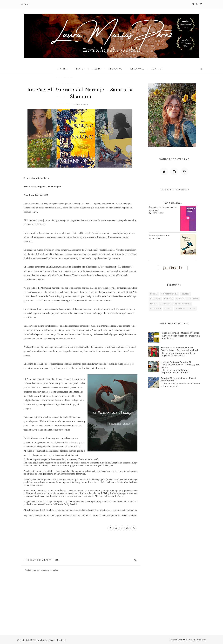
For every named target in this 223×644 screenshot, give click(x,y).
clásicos (181, 299)
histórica (165, 304)
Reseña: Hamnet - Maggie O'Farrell (180, 333)
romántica (181, 309)
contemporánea (169, 294)
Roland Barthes (157, 213)
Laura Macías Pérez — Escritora (51, 640)
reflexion (155, 299)
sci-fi (193, 309)
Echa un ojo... (173, 203)
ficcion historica (182, 304)
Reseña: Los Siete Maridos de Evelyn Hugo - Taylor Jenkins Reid (179, 349)
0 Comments (82, 104)
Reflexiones (136, 69)
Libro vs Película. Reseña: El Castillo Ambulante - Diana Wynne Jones (180, 365)
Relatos (81, 69)
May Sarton (156, 238)
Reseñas (97, 69)
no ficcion (155, 309)
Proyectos (115, 69)
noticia (168, 309)
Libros (63, 69)
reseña (154, 294)
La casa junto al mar (159, 236)
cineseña (193, 299)
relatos (185, 294)
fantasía (168, 299)
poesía (154, 304)
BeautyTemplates (197, 640)
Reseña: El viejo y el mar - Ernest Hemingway (179, 379)
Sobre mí (25, 4)
